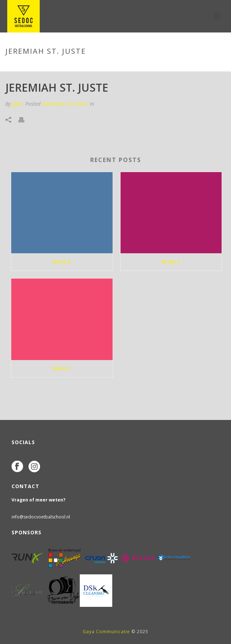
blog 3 (62, 262)
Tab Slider (101, 66)
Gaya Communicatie (106, 632)
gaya (17, 104)
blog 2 (171, 262)
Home (77, 66)
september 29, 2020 (64, 104)
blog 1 (62, 369)
